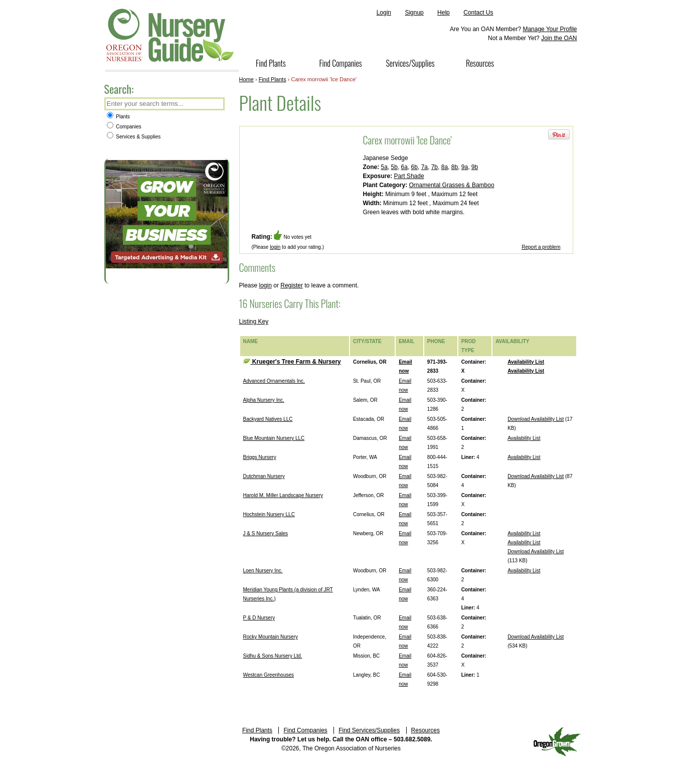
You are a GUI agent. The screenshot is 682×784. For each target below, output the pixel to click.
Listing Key (254, 322)
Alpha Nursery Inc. (264, 400)
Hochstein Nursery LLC (269, 514)
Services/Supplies (410, 63)
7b (435, 167)
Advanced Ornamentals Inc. (274, 381)
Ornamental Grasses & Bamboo (452, 185)
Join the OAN (559, 38)
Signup (414, 13)
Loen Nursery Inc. (263, 571)
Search (216, 105)
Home (246, 79)
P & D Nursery (259, 618)
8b (455, 167)
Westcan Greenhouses (269, 675)
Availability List (526, 362)
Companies (124, 127)
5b (394, 167)
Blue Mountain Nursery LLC (274, 438)
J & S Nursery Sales (266, 533)
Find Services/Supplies (369, 730)
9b (475, 167)
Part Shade (409, 176)
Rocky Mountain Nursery (271, 637)
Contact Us (478, 13)
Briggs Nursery (260, 457)
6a (404, 167)
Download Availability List (536, 419)
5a (384, 167)
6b (414, 167)
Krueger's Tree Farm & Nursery (292, 362)
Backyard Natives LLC (268, 419)
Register (292, 285)
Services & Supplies (134, 137)
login (275, 247)
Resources (480, 63)
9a (465, 167)
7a (424, 167)
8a (445, 167)
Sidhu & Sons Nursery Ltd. (273, 656)
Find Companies (340, 63)
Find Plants (271, 63)
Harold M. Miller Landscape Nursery (283, 495)
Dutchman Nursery (264, 476)
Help (444, 13)
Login (384, 13)
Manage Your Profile (550, 29)
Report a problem (541, 247)
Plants (119, 117)
